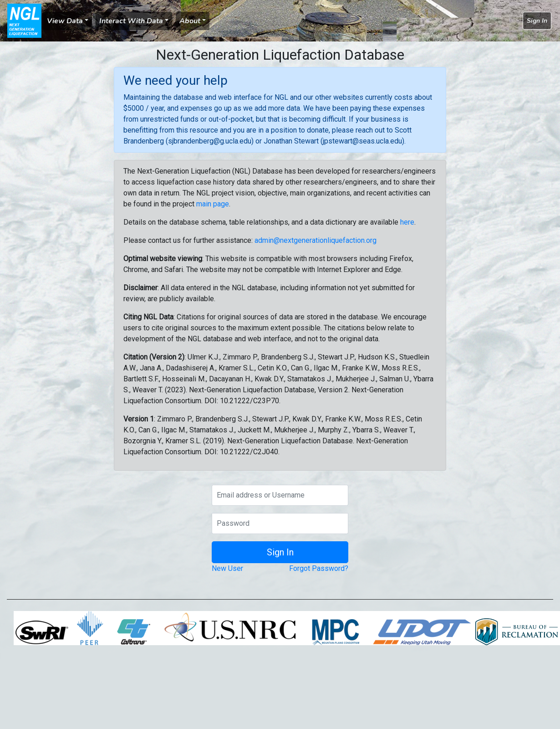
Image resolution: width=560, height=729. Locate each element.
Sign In (537, 21)
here (407, 222)
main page (213, 204)
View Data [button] (65, 21)
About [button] (190, 21)
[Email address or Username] (280, 495)
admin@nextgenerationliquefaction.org (316, 240)
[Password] (280, 524)
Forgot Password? (319, 568)
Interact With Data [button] (131, 21)
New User (227, 568)
